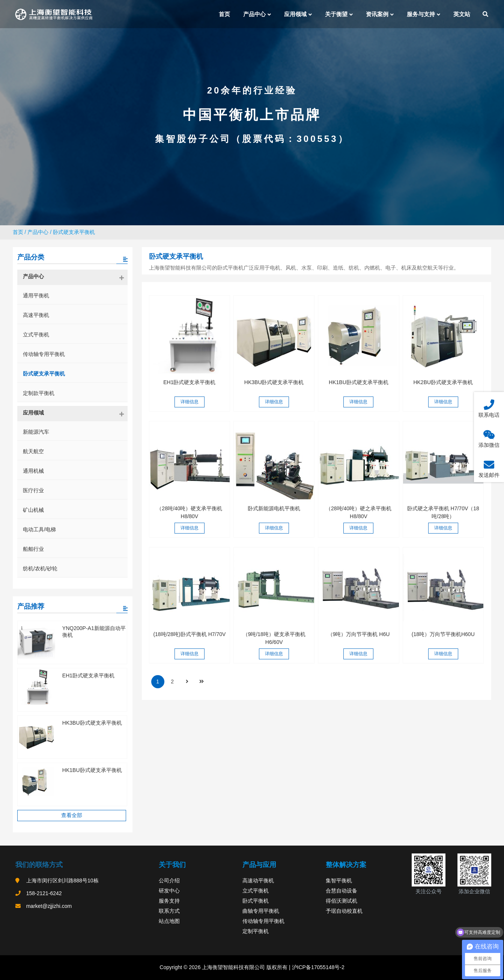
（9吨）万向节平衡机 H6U (359, 634)
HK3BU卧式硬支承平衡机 (274, 382)
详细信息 (190, 402)
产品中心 (38, 232)
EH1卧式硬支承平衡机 (189, 382)
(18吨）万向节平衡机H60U (443, 634)
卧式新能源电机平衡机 (274, 508)
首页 (18, 232)
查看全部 (72, 815)
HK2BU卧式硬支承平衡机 (443, 382)
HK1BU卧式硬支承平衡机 (359, 382)
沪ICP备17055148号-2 (317, 967)
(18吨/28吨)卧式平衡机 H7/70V (189, 634)
